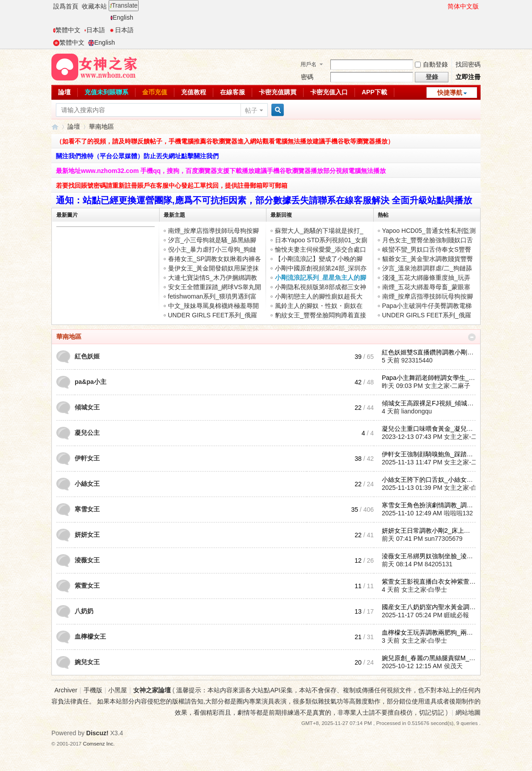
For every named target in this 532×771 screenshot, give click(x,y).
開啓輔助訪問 (443, 6)
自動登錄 (431, 64)
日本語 (95, 30)
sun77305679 (444, 539)
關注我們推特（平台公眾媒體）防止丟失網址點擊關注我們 (137, 156)
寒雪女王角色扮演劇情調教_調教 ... (431, 505)
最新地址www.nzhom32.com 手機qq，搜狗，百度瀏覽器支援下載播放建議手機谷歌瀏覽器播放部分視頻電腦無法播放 (221, 171)
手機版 (93, 690)
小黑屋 (118, 690)
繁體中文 (67, 30)
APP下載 (374, 92)
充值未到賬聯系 (106, 92)
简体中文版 (463, 6)
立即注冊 (468, 77)
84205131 (439, 564)
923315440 (417, 360)
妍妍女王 (87, 535)
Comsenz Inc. (99, 744)
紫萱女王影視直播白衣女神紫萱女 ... (432, 581)
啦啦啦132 (458, 513)
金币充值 (155, 92)
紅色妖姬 (87, 356)
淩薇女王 (87, 560)
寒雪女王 (87, 509)
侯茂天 (453, 666)
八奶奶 (84, 611)
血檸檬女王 (90, 636)
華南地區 (69, 337)
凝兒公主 (87, 433)
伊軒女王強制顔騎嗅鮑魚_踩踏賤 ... (431, 454)
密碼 (307, 77)
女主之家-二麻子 (448, 386)
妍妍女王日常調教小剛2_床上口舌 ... (433, 531)
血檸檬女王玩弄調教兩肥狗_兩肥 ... (431, 632)
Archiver (66, 690)
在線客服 (232, 92)
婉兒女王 (87, 662)
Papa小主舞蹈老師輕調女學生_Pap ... (434, 378)
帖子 (251, 110)
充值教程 (194, 92)
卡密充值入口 (329, 92)
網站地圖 (468, 712)
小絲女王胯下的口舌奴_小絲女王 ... (431, 480)
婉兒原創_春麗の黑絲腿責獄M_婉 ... (432, 658)
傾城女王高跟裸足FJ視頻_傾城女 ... (431, 403)
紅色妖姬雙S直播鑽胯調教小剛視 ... (431, 352)
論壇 (64, 92)
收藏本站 (94, 6)
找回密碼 (468, 64)
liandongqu (417, 411)
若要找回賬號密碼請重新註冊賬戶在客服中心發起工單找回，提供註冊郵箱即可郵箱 (172, 185)
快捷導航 (450, 93)
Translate (124, 5)
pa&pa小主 (91, 382)
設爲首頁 (66, 6)
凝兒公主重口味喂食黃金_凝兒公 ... (431, 429)
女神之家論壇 (55, 127)
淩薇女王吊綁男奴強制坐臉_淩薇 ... (431, 556)
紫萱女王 (87, 586)
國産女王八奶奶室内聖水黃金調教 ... (432, 607)
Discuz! (97, 733)
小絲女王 (87, 484)
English (122, 17)
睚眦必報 (456, 615)
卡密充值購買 (278, 92)
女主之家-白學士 (467, 488)
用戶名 (308, 64)
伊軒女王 (87, 458)
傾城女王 (87, 407)
